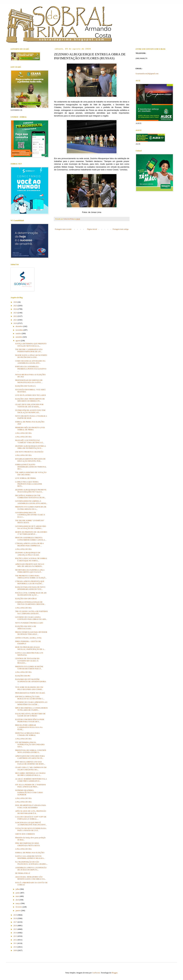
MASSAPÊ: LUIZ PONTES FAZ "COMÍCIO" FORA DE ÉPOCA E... (30, 441)
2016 (16, 926)
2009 (16, 950)
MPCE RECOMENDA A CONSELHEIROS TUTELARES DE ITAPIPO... (31, 709)
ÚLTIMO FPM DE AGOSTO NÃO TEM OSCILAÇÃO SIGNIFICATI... (30, 411)
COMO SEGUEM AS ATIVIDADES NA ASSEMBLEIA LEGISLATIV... (30, 362)
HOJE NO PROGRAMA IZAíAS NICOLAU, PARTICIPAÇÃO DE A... (30, 648)
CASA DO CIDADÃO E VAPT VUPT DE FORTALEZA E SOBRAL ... (31, 818)
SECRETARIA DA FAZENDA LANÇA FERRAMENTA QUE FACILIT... (30, 571)
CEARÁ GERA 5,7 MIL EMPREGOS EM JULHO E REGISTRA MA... (31, 768)
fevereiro (19, 907)
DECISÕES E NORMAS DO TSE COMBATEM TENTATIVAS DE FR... (30, 497)
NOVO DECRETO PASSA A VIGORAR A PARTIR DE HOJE (31, 417)
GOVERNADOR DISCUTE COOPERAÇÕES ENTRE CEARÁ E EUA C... (30, 515)
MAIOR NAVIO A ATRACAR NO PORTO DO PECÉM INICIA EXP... (31, 356)
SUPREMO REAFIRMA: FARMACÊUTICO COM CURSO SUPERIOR (29, 792)
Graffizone (96, 973)
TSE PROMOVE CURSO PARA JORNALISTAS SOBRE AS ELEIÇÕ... (31, 577)
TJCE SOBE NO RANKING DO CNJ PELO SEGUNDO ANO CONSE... (29, 688)
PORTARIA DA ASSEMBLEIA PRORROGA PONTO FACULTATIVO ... (31, 369)
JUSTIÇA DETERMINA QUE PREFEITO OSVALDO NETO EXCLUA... (31, 345)
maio (18, 896)
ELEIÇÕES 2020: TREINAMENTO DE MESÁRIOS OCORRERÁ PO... (30, 400)
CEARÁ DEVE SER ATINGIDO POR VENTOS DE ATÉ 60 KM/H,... (29, 406)
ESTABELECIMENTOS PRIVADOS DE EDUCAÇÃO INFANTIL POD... (30, 460)
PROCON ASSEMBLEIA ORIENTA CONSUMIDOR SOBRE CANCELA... (31, 539)
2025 (16, 306)
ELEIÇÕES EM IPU (23, 676)
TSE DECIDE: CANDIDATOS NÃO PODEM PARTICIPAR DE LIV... (29, 350)
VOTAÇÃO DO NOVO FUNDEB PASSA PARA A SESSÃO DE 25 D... (31, 829)
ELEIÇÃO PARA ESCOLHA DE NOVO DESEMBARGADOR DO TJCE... (30, 588)
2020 (16, 323)
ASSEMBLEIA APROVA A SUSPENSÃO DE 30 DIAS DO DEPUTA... (31, 869)
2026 (16, 302)
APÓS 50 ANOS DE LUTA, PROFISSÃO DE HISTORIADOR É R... (31, 812)
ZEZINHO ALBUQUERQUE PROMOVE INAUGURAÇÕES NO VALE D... (31, 491)
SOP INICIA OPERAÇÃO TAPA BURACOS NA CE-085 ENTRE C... (30, 698)
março (18, 903)
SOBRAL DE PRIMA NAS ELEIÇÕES (30, 853)
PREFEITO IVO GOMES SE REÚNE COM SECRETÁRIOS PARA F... (29, 668)
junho (18, 893)
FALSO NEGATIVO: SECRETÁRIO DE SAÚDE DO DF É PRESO (30, 715)
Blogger (115, 973)
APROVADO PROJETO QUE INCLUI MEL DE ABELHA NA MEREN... (30, 565)
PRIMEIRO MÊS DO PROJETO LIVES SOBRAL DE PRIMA (30, 429)
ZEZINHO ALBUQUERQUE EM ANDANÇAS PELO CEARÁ (28, 554)
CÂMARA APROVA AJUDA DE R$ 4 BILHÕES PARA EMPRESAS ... (29, 544)
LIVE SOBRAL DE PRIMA (26, 478)
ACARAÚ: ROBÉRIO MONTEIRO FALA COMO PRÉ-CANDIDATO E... (31, 780)
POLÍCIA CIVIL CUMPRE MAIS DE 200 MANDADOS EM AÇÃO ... (31, 594)
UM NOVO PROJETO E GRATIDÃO (29, 452)
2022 (16, 316)
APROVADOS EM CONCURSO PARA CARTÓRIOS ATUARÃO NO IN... (30, 757)
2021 (16, 320)
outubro (19, 333)
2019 (16, 915)
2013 (16, 936)
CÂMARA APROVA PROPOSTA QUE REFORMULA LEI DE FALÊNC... (30, 582)
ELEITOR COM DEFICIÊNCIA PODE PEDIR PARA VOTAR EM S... (30, 721)
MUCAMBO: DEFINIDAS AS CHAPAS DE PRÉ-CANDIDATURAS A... (30, 774)
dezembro (19, 326)
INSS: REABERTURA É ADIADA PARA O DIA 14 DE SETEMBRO (31, 806)
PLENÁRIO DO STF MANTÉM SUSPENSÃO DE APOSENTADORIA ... (31, 681)
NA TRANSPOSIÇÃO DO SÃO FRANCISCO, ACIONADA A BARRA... (31, 863)
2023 (16, 313)
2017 (16, 922)
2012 (16, 940)
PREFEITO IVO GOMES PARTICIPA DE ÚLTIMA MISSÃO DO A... (31, 508)
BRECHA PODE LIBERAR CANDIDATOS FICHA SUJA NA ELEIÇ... (29, 727)
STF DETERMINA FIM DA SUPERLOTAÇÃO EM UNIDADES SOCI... (30, 745)
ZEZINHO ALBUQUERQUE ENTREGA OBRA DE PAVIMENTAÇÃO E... (31, 447)
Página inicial (92, 229)
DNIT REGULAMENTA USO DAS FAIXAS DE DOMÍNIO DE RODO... (30, 763)
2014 (16, 933)
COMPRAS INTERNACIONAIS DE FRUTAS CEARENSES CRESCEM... (30, 603)
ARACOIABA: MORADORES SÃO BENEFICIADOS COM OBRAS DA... (31, 878)
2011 (16, 943)
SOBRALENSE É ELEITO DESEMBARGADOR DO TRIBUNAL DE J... (31, 467)
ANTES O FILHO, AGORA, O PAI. (28, 638)
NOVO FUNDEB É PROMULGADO (29, 623)
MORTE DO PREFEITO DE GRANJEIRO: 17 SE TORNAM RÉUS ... (31, 533)
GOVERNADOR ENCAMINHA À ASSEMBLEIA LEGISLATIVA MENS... (31, 502)
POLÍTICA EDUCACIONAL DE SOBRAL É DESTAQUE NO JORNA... (31, 559)
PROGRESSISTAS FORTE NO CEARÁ (30, 693)
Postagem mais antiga (121, 229)
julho (18, 889)
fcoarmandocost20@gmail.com (147, 74)
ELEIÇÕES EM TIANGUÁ (25, 386)
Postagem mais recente (63, 229)
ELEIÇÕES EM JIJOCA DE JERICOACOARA (26, 627)
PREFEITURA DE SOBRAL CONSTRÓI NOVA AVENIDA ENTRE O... (31, 751)
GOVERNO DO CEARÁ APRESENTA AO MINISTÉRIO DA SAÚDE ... (31, 703)
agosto (18, 341)
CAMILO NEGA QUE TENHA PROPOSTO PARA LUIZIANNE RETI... (29, 484)
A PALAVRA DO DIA (23, 433)
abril (17, 900)
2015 (16, 929)
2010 (16, 947)
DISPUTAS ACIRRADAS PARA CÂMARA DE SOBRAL (27, 734)
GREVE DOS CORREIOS (25, 834)
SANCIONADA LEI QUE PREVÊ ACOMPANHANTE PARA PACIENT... (31, 824)
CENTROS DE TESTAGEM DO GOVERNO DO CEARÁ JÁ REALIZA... (27, 661)
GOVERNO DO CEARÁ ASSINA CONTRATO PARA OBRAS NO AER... (31, 618)
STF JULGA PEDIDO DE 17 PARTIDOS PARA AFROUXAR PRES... (30, 786)
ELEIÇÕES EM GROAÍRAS (26, 599)
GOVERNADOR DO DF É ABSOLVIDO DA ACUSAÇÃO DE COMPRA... (31, 527)
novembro (20, 330)
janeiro (18, 911)
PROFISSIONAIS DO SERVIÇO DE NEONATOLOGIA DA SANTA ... (29, 381)
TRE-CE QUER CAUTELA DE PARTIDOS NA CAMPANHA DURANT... (31, 612)
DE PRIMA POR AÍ (23, 873)
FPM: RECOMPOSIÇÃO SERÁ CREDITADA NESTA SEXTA (27, 844)
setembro (19, 337)
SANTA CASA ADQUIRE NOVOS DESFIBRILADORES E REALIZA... (30, 857)
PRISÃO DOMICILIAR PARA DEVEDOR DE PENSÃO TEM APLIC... (31, 633)
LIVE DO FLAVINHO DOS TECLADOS (31, 395)
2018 (16, 918)
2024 (16, 309)
